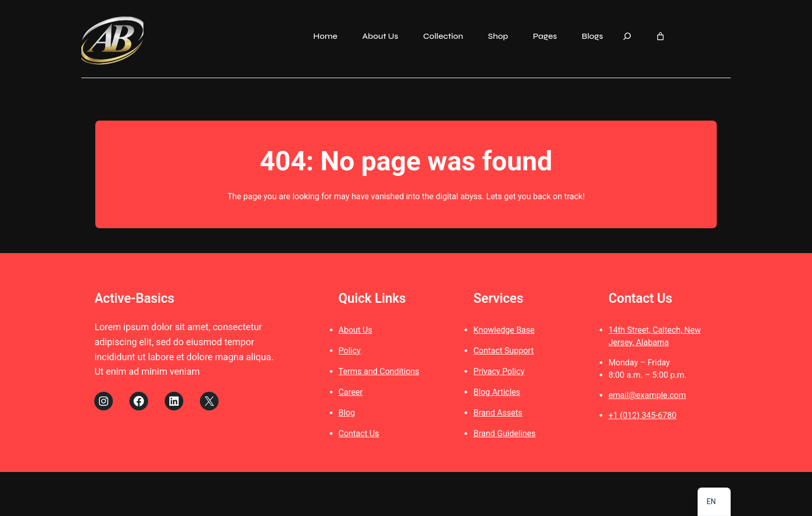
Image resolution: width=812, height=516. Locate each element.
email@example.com (647, 396)
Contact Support (503, 352)
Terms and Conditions (379, 372)
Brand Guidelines (504, 434)
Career (351, 393)
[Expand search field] (627, 36)
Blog (347, 414)
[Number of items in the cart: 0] (661, 36)
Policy (350, 352)
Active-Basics (134, 299)
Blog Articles (497, 393)
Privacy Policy (499, 372)
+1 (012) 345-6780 (642, 416)
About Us (356, 331)
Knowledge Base (504, 331)
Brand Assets (498, 414)
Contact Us (359, 434)
